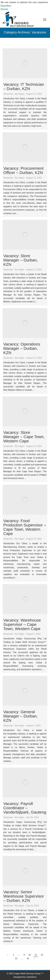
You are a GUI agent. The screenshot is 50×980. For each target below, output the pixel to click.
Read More (6, 6)
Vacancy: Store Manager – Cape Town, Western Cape (24, 437)
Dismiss (4, 9)
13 (16, 958)
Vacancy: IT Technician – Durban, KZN (24, 87)
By (20, 94)
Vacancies (8, 94)
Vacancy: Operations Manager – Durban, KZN (22, 348)
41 (28, 958)
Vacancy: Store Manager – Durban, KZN (21, 260)
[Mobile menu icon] (45, 20)
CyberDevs (31, 977)
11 (36, 955)
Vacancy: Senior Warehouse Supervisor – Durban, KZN (24, 896)
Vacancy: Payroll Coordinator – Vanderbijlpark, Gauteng (25, 808)
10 (30, 955)
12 (42, 955)
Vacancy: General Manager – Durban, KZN (21, 716)
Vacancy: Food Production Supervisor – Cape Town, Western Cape (25, 527)
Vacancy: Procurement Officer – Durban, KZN (23, 170)
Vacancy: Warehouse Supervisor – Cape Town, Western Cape (22, 624)
